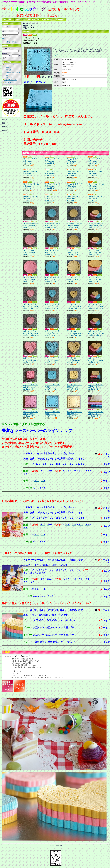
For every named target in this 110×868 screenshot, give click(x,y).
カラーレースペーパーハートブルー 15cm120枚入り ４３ (52, 360)
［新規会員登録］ (12, 42)
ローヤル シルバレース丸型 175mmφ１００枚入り (53, 186)
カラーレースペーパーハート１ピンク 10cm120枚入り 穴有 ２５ (31, 306)
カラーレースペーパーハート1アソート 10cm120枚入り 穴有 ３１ (96, 306)
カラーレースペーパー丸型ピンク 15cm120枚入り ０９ (31, 252)
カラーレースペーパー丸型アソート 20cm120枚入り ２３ (96, 279)
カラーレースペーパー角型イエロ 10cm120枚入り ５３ (74, 387)
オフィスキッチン (10, 80)
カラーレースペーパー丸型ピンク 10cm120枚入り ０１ (31, 226)
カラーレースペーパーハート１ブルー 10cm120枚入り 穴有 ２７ (52, 306)
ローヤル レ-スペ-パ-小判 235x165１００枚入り (52, 199)
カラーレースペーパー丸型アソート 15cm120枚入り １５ (96, 252)
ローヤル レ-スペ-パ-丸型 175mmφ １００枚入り (95, 161)
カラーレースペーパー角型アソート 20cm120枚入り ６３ (96, 414)
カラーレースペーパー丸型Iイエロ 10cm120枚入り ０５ (74, 226)
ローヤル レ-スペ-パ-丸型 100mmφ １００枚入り (30, 161)
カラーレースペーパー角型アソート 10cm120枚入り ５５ (96, 387)
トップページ (58, 55)
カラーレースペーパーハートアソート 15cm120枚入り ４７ (96, 360)
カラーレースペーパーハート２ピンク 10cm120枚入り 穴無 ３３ (31, 333)
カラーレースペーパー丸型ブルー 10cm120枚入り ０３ (52, 226)
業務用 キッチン (10, 82)
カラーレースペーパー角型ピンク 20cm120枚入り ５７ (31, 414)
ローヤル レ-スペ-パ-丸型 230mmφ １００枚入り (52, 174)
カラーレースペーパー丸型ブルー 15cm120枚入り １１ (52, 252)
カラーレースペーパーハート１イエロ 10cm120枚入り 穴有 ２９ (74, 306)
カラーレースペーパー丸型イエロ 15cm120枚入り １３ (74, 252)
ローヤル (9, 77)
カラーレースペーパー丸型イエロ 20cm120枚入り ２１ (74, 279)
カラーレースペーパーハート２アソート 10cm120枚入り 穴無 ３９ (96, 333)
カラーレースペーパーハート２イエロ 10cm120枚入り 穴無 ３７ (74, 333)
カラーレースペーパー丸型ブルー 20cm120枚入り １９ (52, 279)
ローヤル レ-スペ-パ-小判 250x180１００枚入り (74, 199)
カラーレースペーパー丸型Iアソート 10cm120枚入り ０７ (96, 226)
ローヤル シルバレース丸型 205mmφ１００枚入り (74, 186)
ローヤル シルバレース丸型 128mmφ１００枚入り (96, 174)
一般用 (9, 68)
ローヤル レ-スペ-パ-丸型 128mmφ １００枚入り (52, 161)
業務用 (9, 70)
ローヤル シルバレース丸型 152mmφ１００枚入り (31, 186)
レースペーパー (10, 65)
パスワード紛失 (8, 38)
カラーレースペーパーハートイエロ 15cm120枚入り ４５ (74, 360)
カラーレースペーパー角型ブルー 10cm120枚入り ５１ (52, 387)
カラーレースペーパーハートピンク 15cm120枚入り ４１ (31, 360)
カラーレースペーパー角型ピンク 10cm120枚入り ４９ (31, 387)
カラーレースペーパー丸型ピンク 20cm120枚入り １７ (31, 279)
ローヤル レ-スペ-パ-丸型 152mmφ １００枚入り (74, 161)
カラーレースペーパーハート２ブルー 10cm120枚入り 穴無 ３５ (52, 333)
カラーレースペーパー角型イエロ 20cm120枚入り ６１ (74, 414)
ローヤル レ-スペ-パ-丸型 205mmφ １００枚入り (30, 174)
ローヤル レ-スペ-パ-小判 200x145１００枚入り (30, 199)
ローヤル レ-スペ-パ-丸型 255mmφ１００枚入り (74, 174)
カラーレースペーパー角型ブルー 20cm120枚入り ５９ (52, 414)
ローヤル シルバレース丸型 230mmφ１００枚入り (96, 186)
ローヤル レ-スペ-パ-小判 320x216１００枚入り (95, 199)
